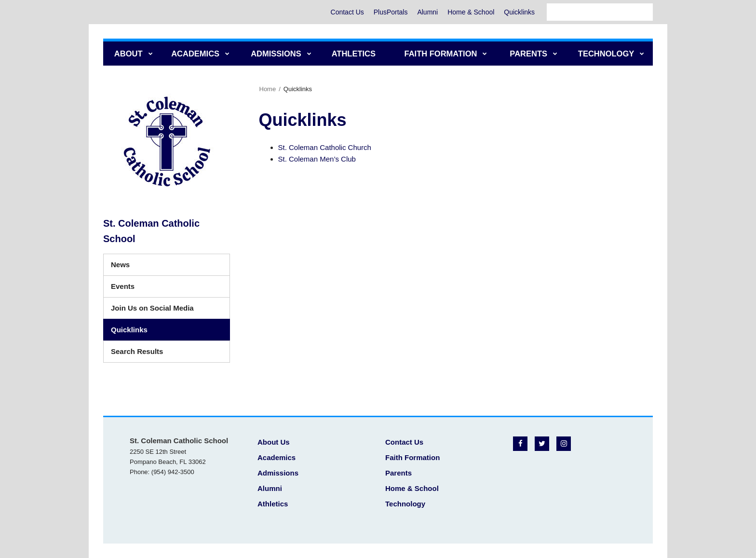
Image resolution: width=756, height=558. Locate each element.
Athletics (273, 504)
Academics (277, 457)
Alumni (427, 12)
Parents (398, 473)
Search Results (137, 351)
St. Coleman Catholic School (151, 231)
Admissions (278, 473)
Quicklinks (519, 12)
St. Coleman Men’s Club (317, 159)
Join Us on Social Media (152, 308)
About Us (274, 442)
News (120, 265)
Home (268, 89)
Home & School (471, 12)
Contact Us (347, 12)
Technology (405, 504)
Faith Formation (412, 457)
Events (123, 286)
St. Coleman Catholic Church (325, 147)
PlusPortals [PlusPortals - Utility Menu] (390, 12)
